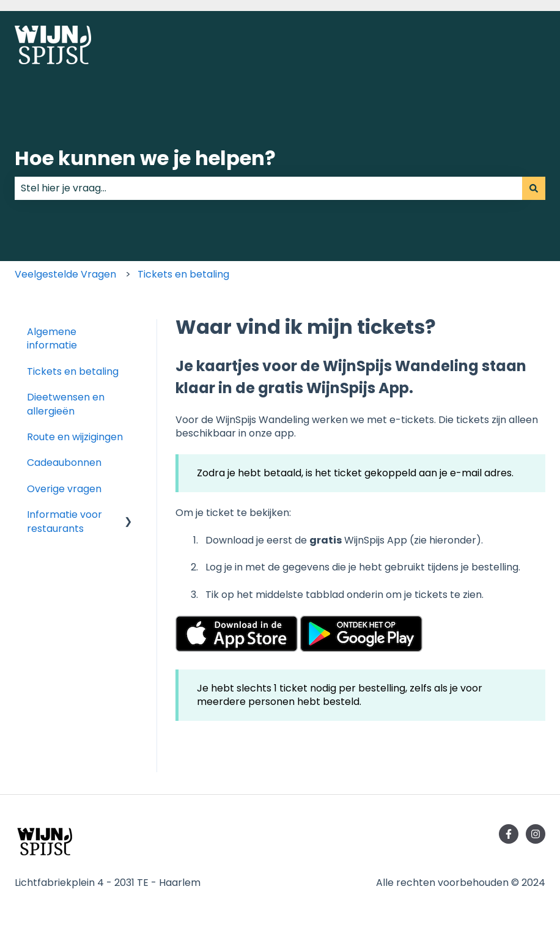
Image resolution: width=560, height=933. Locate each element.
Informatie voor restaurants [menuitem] (64, 521)
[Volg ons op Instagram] (536, 834)
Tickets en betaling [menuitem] (73, 371)
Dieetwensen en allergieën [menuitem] (66, 404)
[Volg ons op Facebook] (509, 834)
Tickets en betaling (183, 274)
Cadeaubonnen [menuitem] (64, 463)
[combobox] (268, 188)
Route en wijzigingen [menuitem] (75, 437)
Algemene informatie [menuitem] (52, 338)
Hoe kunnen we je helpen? (145, 158)
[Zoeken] (534, 188)
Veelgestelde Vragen (65, 274)
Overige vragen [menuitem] (64, 489)
